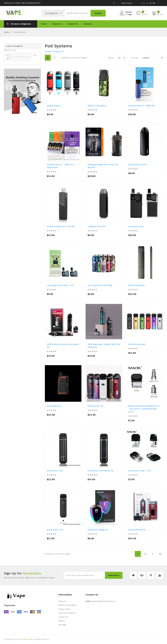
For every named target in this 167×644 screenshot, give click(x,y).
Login (130, 14)
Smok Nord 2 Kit (95, 406)
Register (129, 12)
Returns (62, 621)
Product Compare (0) (54, 51)
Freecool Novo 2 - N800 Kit (141, 106)
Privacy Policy (64, 609)
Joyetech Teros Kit (96, 226)
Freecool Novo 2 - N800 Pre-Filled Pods (61, 166)
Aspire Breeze (54, 106)
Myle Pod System (137, 285)
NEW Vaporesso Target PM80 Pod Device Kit (104, 346)
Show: (111, 58)
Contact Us (63, 617)
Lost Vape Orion (136, 226)
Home (7, 32)
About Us (62, 601)
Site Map (62, 625)
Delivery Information (67, 605)
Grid (48, 58)
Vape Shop (28, 639)
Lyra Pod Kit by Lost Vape (100, 285)
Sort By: (135, 58)
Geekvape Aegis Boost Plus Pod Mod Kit (103, 166)
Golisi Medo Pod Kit (137, 165)
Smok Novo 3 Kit (55, 471)
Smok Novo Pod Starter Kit (101, 471)
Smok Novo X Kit (55, 530)
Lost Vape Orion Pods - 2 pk (60, 285)
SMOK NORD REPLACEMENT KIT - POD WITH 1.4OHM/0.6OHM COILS (144, 409)
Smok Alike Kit (54, 406)
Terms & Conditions (67, 613)
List (55, 58)
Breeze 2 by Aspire (97, 106)
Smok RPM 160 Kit (137, 530)
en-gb (153, 3)
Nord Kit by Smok (137, 344)
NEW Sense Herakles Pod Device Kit (63, 346)
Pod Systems (20, 32)
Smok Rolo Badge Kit (98, 530)
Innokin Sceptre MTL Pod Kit (61, 226)
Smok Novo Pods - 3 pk (140, 471)
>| (160, 554)
